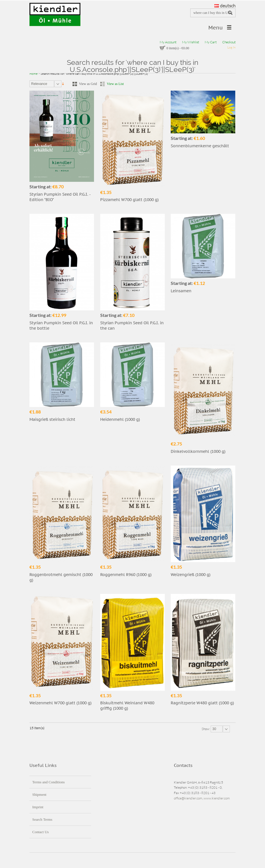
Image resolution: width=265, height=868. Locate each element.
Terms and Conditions (49, 782)
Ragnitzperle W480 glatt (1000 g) (202, 703)
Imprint (38, 807)
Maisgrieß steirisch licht (52, 419)
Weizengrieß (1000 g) (191, 575)
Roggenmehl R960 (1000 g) (126, 575)
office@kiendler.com (188, 798)
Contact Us (40, 832)
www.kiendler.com (217, 798)
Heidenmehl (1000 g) (120, 419)
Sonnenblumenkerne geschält (200, 146)
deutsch (225, 6)
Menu (216, 28)
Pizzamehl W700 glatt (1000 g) (129, 200)
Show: (206, 729)
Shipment (39, 795)
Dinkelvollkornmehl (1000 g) (198, 451)
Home (34, 74)
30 (214, 729)
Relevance (39, 84)
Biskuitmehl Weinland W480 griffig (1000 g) (127, 706)
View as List (115, 84)
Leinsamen (181, 291)
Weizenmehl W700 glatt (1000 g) (60, 703)
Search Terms (42, 819)
